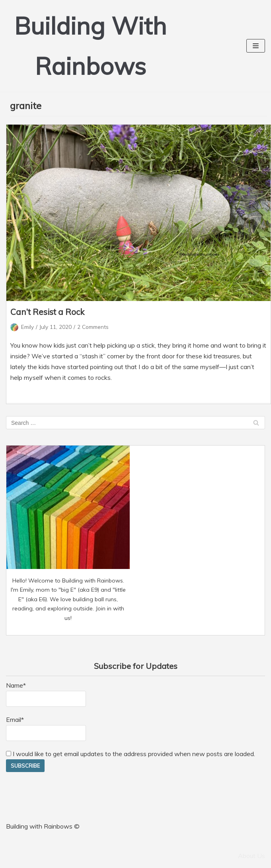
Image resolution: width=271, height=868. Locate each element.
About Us (252, 856)
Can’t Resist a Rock (47, 312)
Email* (46, 728)
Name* (46, 694)
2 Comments (93, 327)
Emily (27, 327)
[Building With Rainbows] (90, 46)
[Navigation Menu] (256, 46)
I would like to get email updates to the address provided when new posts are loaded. (131, 754)
